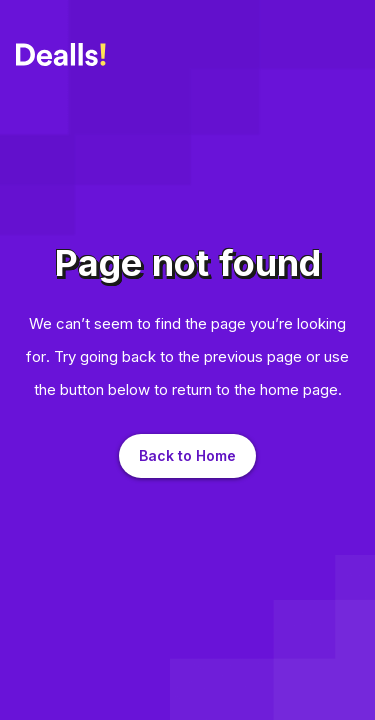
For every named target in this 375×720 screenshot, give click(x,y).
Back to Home (187, 455)
